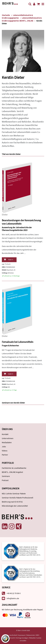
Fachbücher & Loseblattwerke (14, 468)
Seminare (6, 476)
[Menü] (43, 4)
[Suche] (30, 4)
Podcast (5, 480)
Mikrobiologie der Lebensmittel (15, 506)
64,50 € (8, 374)
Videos (5, 451)
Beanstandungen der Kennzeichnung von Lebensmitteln (21, 222)
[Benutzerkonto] (34, 4)
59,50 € (8, 260)
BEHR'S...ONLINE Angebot (12, 472)
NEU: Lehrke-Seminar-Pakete (14, 494)
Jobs (4, 446)
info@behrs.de (13, 598)
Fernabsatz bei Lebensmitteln (18, 342)
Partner (5, 455)
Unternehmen (8, 438)
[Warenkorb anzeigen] (38, 4)
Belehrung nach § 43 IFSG (12, 502)
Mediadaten (7, 442)
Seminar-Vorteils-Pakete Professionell (17, 498)
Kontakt (5, 434)
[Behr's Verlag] (10, 3)
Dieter (5, 215)
